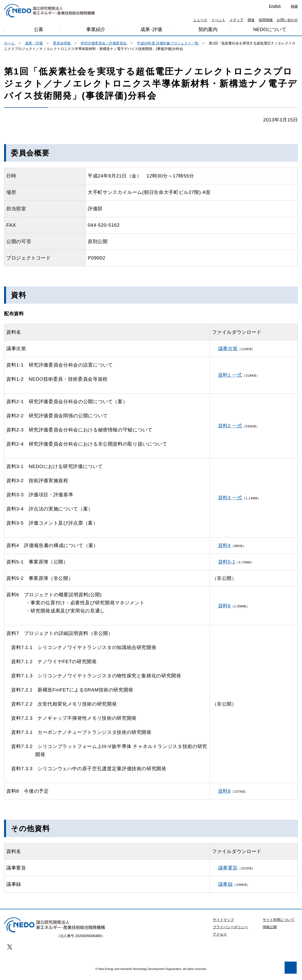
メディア (236, 20)
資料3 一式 (230, 502)
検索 (294, 6)
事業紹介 (96, 31)
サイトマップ (223, 924)
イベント (218, 20)
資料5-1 (227, 566)
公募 (39, 31)
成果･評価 (151, 31)
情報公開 (270, 931)
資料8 (224, 795)
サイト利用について (279, 924)
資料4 (224, 549)
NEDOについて (270, 30)
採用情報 (266, 20)
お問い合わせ (287, 20)
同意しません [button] (32, 963)
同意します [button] (73, 963)
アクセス (220, 938)
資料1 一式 (230, 379)
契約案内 (208, 30)
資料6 (224, 610)
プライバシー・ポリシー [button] (35, 950)
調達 (251, 20)
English (275, 6)
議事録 (225, 888)
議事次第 (228, 353)
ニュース (200, 20)
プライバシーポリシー (230, 931)
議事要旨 (228, 872)
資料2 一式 (230, 430)
